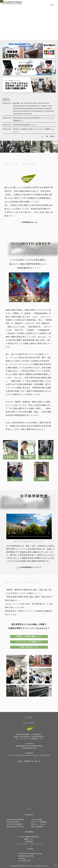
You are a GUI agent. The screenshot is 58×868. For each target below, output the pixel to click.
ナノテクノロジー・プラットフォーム (29, 844)
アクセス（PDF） (29, 723)
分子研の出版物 (37, 820)
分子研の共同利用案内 (14, 824)
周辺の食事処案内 (38, 827)
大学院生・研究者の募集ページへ (29, 636)
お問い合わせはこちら (29, 647)
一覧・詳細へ (50, 136)
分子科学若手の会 (25, 861)
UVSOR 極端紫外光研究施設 (29, 837)
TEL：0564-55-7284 (42, 755)
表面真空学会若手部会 (26, 856)
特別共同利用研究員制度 (15, 820)
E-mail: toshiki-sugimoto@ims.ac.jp (21, 755)
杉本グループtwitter (38, 824)
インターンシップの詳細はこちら (29, 642)
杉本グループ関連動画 (39, 822)
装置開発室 (29, 841)
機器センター (29, 839)
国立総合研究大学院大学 (15, 827)
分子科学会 (22, 858)
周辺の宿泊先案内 (13, 822)
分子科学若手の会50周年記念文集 (30, 854)
